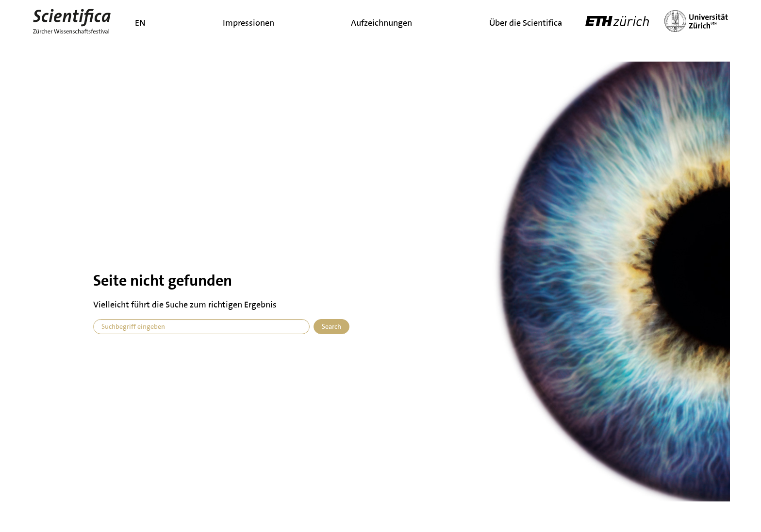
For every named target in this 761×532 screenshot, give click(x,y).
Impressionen (248, 23)
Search (331, 327)
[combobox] (201, 327)
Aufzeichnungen (381, 23)
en (140, 23)
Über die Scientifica (526, 23)
